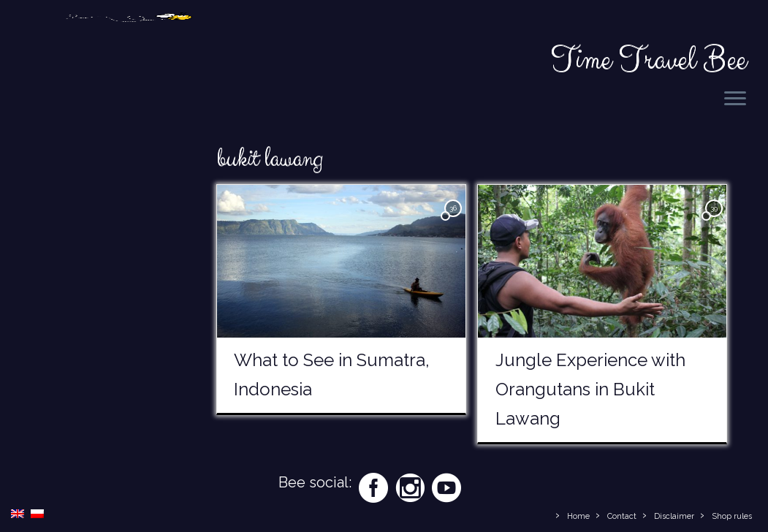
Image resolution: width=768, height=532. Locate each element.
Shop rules (732, 516)
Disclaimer (674, 516)
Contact (622, 516)
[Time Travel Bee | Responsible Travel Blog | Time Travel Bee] (129, 43)
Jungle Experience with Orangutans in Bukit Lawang (590, 389)
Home (578, 516)
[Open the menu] (735, 99)
